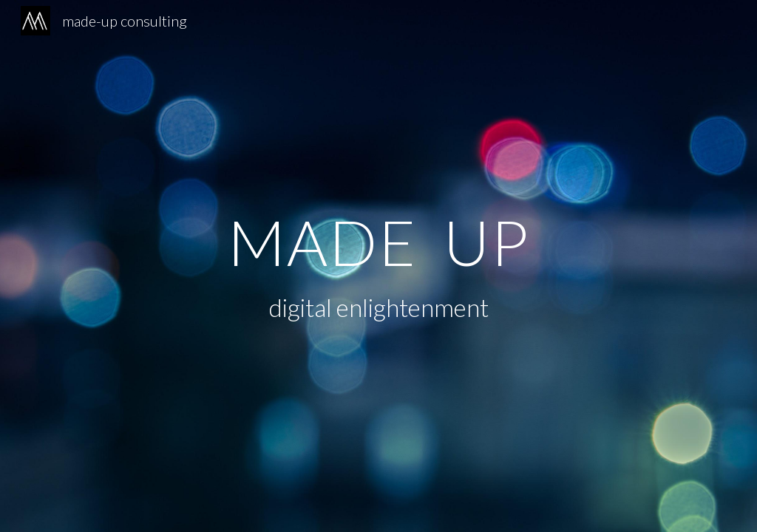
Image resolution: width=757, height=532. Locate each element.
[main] (379, 242)
